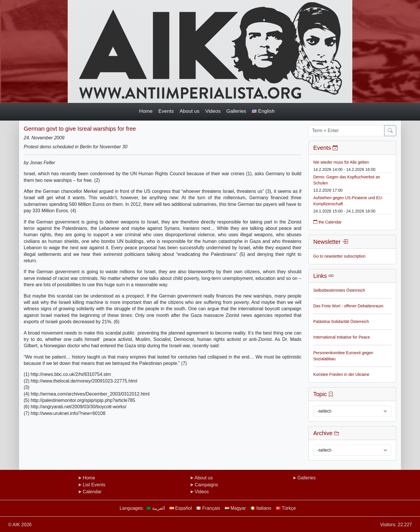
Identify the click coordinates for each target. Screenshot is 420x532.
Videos (213, 111)
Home (146, 111)
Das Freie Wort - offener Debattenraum (348, 306)
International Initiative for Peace (342, 337)
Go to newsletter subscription (339, 256)
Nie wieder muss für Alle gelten (341, 162)
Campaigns (206, 485)
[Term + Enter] (346, 131)
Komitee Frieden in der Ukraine (341, 374)
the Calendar (327, 222)
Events (166, 111)
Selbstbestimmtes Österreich (339, 290)
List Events (94, 485)
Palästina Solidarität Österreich (341, 322)
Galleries (236, 111)
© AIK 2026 (20, 525)
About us (190, 111)
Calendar (92, 492)
